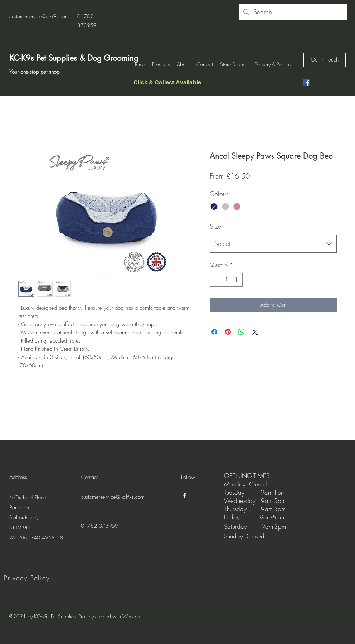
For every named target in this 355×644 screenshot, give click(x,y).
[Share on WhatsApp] (242, 332)
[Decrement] (216, 280)
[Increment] (237, 280)
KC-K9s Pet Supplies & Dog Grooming (74, 58)
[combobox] (273, 244)
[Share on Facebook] (214, 332)
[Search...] (293, 12)
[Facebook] (307, 83)
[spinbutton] (226, 280)
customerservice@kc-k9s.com (39, 16)
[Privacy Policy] (28, 578)
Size (215, 226)
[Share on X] (255, 332)
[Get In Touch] (325, 60)
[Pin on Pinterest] (228, 332)
